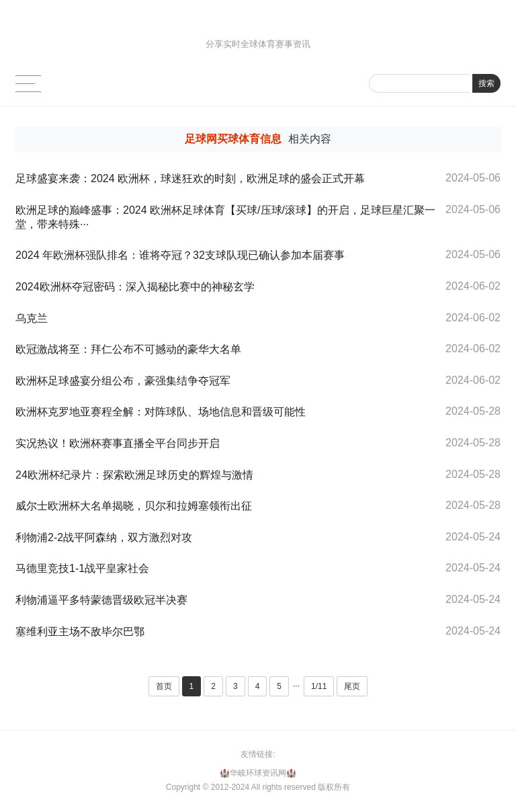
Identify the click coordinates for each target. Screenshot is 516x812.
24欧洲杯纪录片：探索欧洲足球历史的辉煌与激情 (134, 475)
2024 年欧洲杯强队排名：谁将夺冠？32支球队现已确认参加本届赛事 (180, 255)
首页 (164, 686)
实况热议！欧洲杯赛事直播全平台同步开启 (118, 443)
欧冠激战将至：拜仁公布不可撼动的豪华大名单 (128, 349)
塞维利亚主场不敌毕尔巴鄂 (80, 632)
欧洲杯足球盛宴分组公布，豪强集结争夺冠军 (123, 381)
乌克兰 (32, 318)
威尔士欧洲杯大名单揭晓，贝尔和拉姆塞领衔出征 (134, 506)
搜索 (486, 83)
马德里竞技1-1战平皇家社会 (82, 568)
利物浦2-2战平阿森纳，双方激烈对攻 (104, 537)
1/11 (319, 686)
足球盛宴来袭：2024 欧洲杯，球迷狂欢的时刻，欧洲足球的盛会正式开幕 (190, 178)
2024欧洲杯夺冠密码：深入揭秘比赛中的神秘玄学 (135, 287)
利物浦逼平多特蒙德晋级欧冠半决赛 (101, 600)
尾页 (352, 686)
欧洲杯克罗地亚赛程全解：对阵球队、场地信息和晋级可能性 (161, 412)
